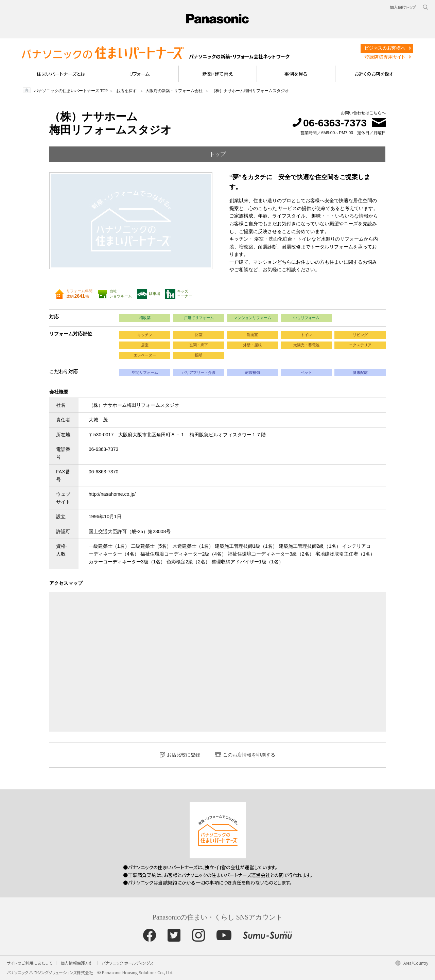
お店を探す (126, 91)
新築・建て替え (218, 74)
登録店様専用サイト (385, 57)
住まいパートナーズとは (61, 74)
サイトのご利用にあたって (29, 963)
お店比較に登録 (184, 755)
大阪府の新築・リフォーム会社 (174, 91)
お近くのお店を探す (374, 74)
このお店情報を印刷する (249, 755)
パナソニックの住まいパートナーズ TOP (71, 91)
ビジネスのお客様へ (385, 48)
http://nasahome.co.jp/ (112, 494)
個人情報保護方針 (77, 963)
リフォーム (139, 74)
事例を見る (296, 74)
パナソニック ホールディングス (128, 963)
